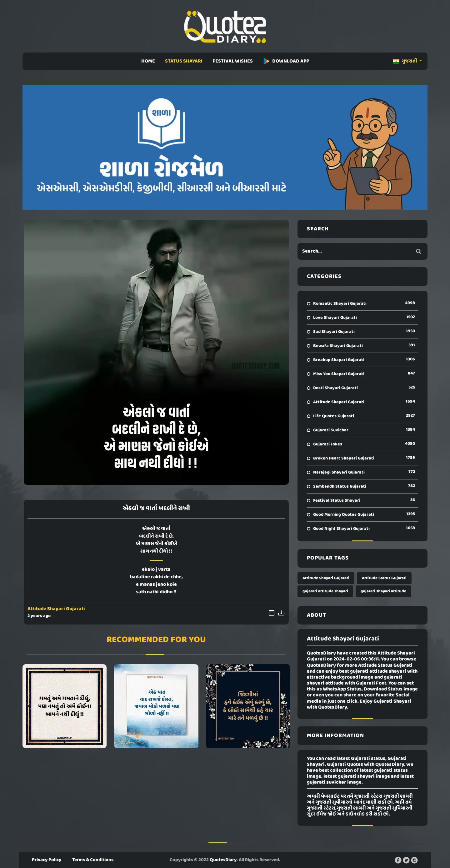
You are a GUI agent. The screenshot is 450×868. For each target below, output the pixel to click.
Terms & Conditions (93, 860)
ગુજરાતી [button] (406, 61)
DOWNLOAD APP (286, 61)
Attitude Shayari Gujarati (56, 609)
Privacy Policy (47, 860)
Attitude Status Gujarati (384, 578)
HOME (148, 61)
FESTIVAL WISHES (233, 61)
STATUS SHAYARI (184, 61)
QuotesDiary (223, 860)
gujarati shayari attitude (383, 591)
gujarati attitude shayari (325, 591)
